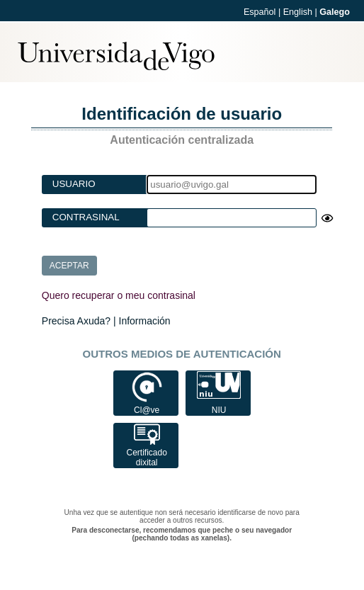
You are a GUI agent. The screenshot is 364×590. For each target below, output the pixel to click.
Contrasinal (86, 217)
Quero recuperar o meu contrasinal (119, 295)
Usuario (74, 184)
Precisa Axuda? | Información (106, 321)
